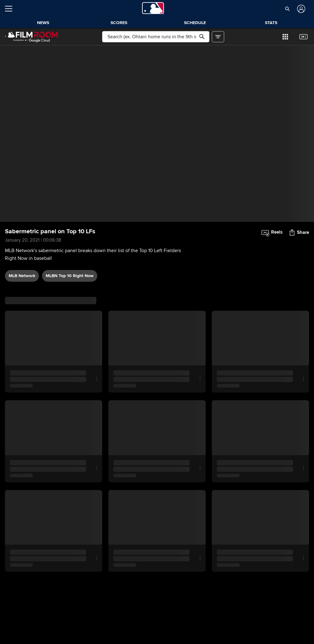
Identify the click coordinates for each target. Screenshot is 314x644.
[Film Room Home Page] (31, 37)
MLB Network (22, 276)
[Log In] (301, 9)
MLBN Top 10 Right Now (70, 276)
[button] (287, 9)
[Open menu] (11, 9)
